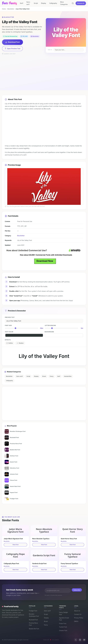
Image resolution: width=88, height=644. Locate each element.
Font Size (8, 325)
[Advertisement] (44, 70)
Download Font (12, 42)
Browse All (81, 3)
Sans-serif (28, 3)
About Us (77, 611)
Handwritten (68, 376)
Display (44, 3)
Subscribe (77, 590)
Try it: (50, 50)
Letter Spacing (50, 325)
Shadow (20, 343)
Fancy (52, 376)
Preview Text (10, 317)
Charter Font (63, 631)
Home (4, 9)
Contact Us (78, 614)
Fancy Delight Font (63, 614)
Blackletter (11, 9)
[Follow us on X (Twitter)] (76, 640)
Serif (22, 3)
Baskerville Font (34, 629)
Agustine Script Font (64, 619)
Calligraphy (53, 3)
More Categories (64, 3)
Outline (10, 343)
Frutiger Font (33, 611)
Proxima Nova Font (33, 624)
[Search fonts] (73, 3)
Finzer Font (63, 624)
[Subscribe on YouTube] (84, 640)
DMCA (76, 621)
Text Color (9, 332)
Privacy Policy (79, 618)
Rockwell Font (33, 620)
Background (49, 332)
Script (36, 3)
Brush (44, 376)
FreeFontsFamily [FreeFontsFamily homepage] (10, 606)
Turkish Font (63, 627)
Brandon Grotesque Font (34, 615)
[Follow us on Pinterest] (80, 640)
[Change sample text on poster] (69, 50)
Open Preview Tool (12, 49)
